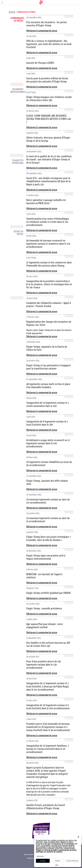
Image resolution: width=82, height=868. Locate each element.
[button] (78, 837)
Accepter (43, 861)
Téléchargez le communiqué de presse (42, 30)
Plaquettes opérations (18, 162)
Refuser (58, 861)
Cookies (57, 865)
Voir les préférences (72, 861)
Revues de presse (19, 233)
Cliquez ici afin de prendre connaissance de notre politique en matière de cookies (56, 851)
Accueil (12, 12)
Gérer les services (40, 856)
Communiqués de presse (17, 19)
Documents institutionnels (17, 90)
